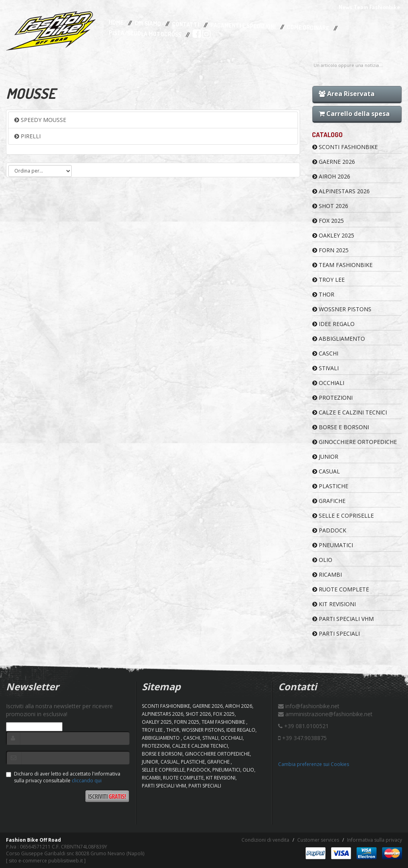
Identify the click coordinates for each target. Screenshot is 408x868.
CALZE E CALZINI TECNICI (350, 412)
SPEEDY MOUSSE (40, 120)
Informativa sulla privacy (375, 840)
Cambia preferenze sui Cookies (314, 764)
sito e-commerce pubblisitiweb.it (46, 861)
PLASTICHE (330, 486)
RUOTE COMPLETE (341, 589)
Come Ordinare (308, 28)
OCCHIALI (328, 383)
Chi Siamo (148, 24)
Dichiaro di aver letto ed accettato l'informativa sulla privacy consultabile (63, 777)
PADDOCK (329, 530)
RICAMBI (327, 574)
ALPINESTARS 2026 (341, 191)
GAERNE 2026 (334, 162)
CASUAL (326, 471)
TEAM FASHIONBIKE (342, 265)
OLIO (322, 560)
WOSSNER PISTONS (342, 309)
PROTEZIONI (332, 398)
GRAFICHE (329, 501)
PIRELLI (27, 136)
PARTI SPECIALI (336, 633)
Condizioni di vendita (265, 840)
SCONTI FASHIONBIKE (345, 147)
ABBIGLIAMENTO (339, 339)
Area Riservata (347, 94)
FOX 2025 (328, 221)
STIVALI (326, 368)
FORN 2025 (331, 250)
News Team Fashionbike (369, 7)
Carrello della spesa (354, 114)
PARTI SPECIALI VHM (343, 619)
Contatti (186, 25)
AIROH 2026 (331, 176)
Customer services (318, 840)
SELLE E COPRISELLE (343, 515)
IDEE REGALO (333, 324)
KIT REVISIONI (334, 604)
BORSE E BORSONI (341, 427)
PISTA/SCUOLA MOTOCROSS (145, 34)
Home (116, 23)
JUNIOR (325, 457)
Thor (323, 294)
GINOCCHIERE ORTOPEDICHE (355, 442)
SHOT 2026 (330, 206)
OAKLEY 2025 (333, 235)
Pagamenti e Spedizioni (243, 26)
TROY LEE (329, 280)
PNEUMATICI (333, 545)
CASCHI (325, 353)
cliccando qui (87, 781)
